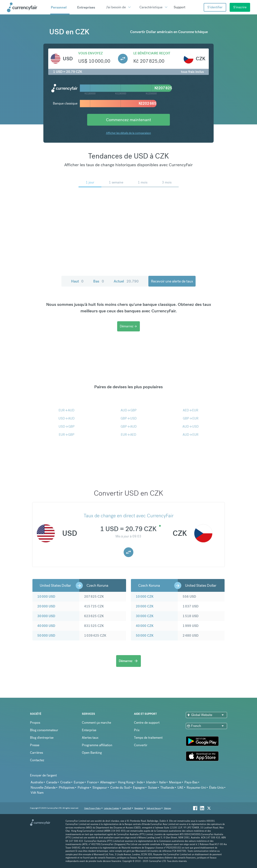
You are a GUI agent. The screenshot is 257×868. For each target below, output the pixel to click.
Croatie (65, 782)
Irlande (151, 782)
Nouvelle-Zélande (43, 788)
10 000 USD (46, 597)
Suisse (153, 788)
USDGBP (67, 426)
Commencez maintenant (128, 120)
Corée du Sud (120, 788)
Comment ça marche (96, 723)
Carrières (36, 753)
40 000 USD (46, 626)
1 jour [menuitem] (90, 182)
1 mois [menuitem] (143, 182)
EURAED (128, 435)
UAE (180, 788)
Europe (79, 782)
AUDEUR (191, 435)
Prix (137, 730)
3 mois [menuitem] (167, 182)
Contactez (37, 760)
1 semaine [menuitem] (116, 182)
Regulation (139, 808)
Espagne (139, 788)
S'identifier (215, 7)
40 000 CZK (145, 626)
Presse (35, 745)
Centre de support (147, 723)
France (92, 782)
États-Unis (216, 788)
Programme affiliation (97, 745)
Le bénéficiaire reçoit (152, 53)
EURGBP (67, 435)
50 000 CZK (145, 636)
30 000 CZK (145, 616)
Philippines (67, 788)
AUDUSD (191, 426)
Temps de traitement (148, 738)
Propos (35, 723)
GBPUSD (129, 418)
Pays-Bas (191, 782)
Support (179, 7)
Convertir (141, 745)
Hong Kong (126, 782)
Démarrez (128, 326)
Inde (140, 782)
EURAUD (66, 410)
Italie (162, 782)
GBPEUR (191, 418)
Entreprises (86, 7)
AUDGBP (129, 410)
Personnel (59, 7)
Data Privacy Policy (93, 808)
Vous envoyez (90, 53)
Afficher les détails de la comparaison (128, 133)
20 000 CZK (145, 606)
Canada (52, 782)
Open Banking (92, 753)
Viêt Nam (37, 793)
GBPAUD (129, 426)
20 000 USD (46, 606)
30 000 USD (46, 616)
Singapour (100, 788)
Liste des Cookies (111, 808)
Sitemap (168, 808)
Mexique (175, 782)
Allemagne (107, 782)
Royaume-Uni (196, 788)
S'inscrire (240, 7)
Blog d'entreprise (42, 738)
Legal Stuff (127, 808)
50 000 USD (46, 636)
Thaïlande (167, 788)
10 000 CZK (145, 597)
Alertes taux (90, 738)
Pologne (83, 788)
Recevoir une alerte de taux (172, 281)
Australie (37, 782)
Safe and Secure (154, 808)
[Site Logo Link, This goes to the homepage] (27, 7)
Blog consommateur (44, 730)
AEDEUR (191, 410)
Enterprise (89, 730)
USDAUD (66, 418)
